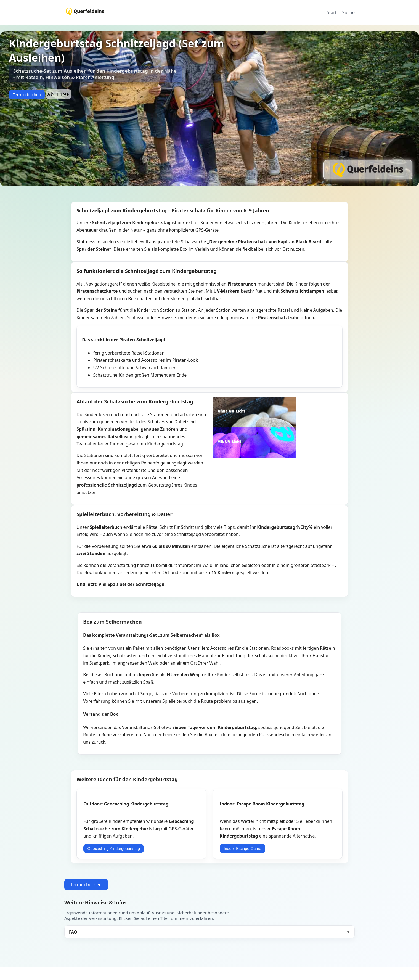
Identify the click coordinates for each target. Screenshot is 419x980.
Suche (348, 12)
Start (332, 12)
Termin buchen (27, 95)
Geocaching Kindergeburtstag (114, 849)
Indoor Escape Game (242, 849)
